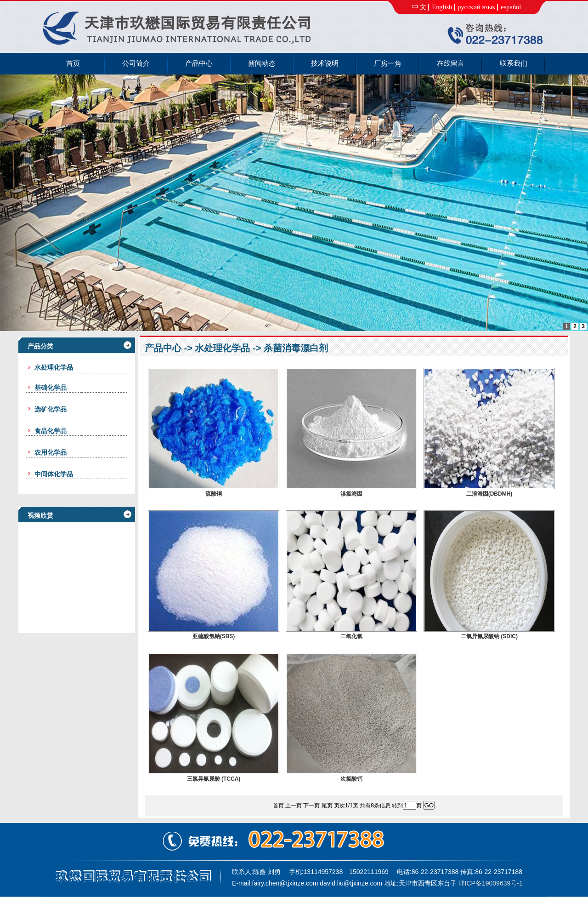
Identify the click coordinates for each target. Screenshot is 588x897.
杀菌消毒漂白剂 (296, 348)
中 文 (419, 7)
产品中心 (163, 348)
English (442, 7)
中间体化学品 (54, 474)
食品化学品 (51, 431)
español (511, 7)
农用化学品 (51, 452)
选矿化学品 (51, 409)
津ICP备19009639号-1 (491, 883)
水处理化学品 (222, 348)
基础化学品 (51, 388)
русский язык (476, 7)
